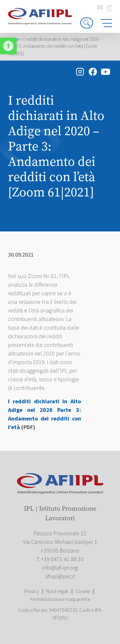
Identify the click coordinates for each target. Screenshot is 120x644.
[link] (8, 46)
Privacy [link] (32, 591)
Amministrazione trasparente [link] (60, 599)
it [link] (109, 8)
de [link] (100, 8)
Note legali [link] (57, 591)
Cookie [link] (83, 591)
